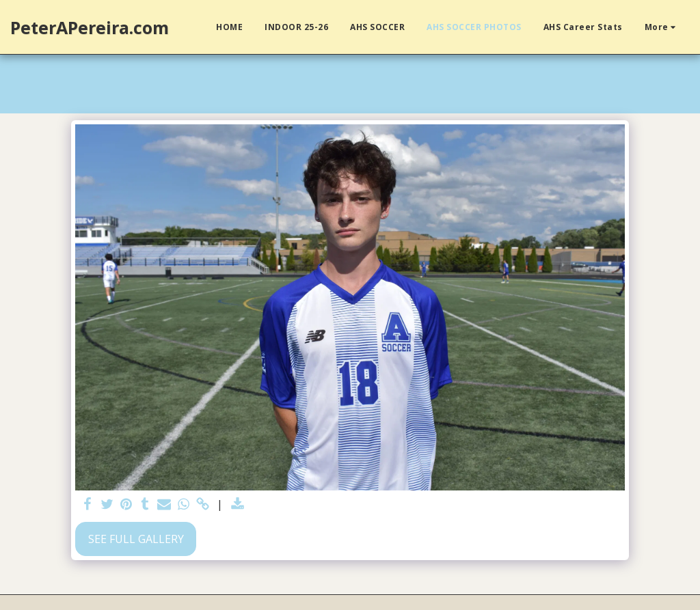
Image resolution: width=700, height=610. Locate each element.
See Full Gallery (136, 539)
